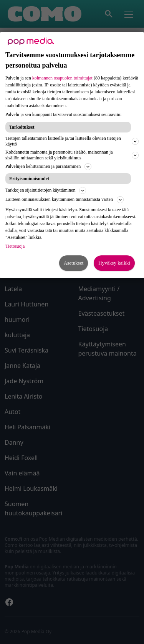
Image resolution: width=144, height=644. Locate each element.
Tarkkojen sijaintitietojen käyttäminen (46, 190)
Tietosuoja (15, 246)
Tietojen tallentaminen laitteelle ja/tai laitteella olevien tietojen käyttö (72, 141)
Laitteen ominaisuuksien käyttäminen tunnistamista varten (65, 200)
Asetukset (74, 263)
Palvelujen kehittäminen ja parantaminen (48, 167)
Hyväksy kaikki (114, 263)
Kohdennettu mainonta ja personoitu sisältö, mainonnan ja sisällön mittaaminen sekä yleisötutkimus (72, 155)
